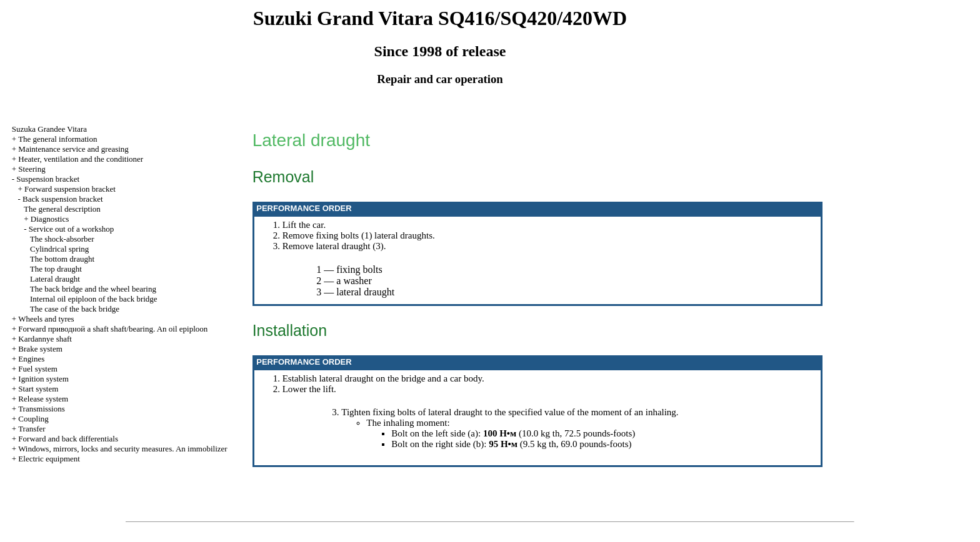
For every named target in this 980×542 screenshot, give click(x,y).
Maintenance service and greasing (73, 149)
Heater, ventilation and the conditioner (81, 159)
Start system (38, 389)
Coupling (33, 419)
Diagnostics (50, 219)
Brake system (40, 349)
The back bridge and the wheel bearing (93, 289)
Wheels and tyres (46, 319)
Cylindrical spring (59, 249)
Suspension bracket (48, 179)
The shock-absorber (62, 239)
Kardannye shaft (45, 339)
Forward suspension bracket (70, 189)
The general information (57, 139)
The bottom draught (62, 259)
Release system (43, 399)
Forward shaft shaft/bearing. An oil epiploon (113, 329)
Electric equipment (49, 459)
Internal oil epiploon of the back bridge (94, 299)
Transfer (32, 429)
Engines (31, 359)
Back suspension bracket (63, 199)
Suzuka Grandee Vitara (49, 129)
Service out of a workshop (71, 229)
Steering (32, 169)
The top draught (56, 269)
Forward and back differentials (68, 439)
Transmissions (42, 409)
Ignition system (43, 379)
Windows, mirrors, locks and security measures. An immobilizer (123, 449)
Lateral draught (55, 279)
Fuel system (37, 369)
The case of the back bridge (75, 309)
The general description (62, 209)
